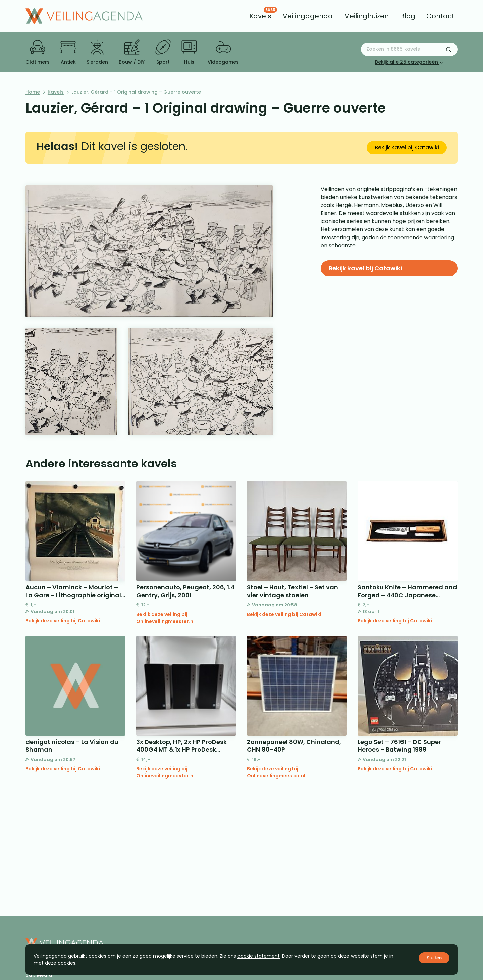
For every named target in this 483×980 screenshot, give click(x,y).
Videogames (223, 52)
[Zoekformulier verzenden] (449, 49)
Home (33, 92)
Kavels (56, 92)
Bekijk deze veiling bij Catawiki (63, 621)
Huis (189, 52)
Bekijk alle (409, 62)
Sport (163, 52)
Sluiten (434, 958)
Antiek (68, 52)
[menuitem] (260, 16)
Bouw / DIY (132, 52)
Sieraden (97, 52)
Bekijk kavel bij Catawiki (407, 147)
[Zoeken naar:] (409, 49)
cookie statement (259, 956)
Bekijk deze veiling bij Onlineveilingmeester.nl (165, 618)
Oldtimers (38, 52)
